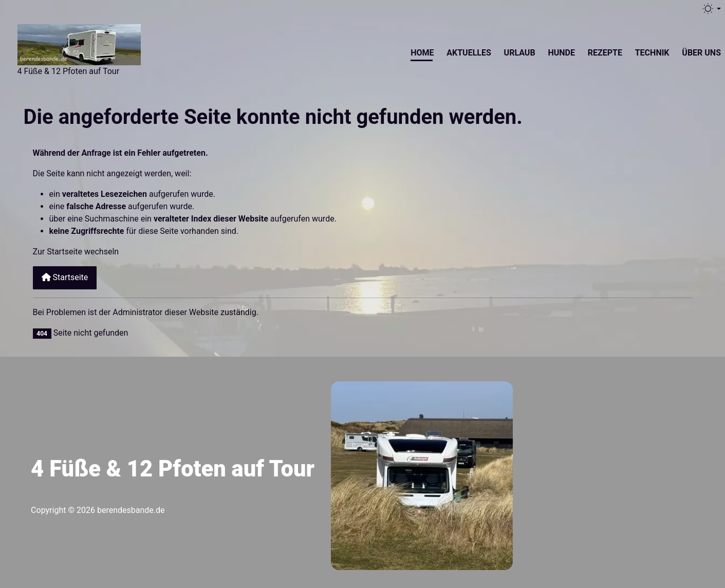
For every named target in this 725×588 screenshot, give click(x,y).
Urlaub (520, 53)
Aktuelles (469, 53)
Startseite (65, 277)
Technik (652, 53)
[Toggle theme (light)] (711, 9)
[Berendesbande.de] (79, 43)
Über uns (701, 53)
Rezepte (605, 53)
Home (422, 53)
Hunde (561, 53)
